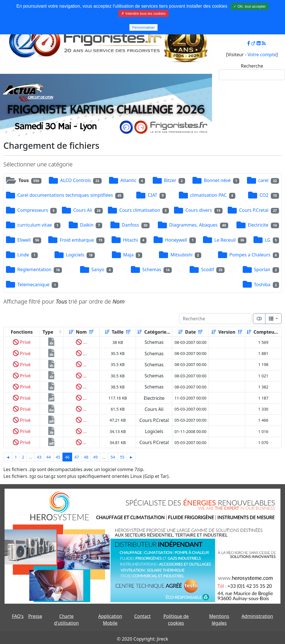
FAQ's (18, 616)
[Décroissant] (91, 332)
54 (113, 457)
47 (77, 457)
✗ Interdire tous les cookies (143, 13)
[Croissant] (71, 332)
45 (58, 457)
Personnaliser (144, 27)
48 (86, 457)
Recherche (252, 66)
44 (49, 457)
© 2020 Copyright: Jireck (142, 639)
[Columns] (273, 319)
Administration (257, 616)
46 (67, 457)
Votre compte (262, 55)
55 (122, 457)
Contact (142, 616)
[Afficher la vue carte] (259, 319)
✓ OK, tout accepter (250, 6)
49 (95, 457)
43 (39, 457)
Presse (35, 616)
